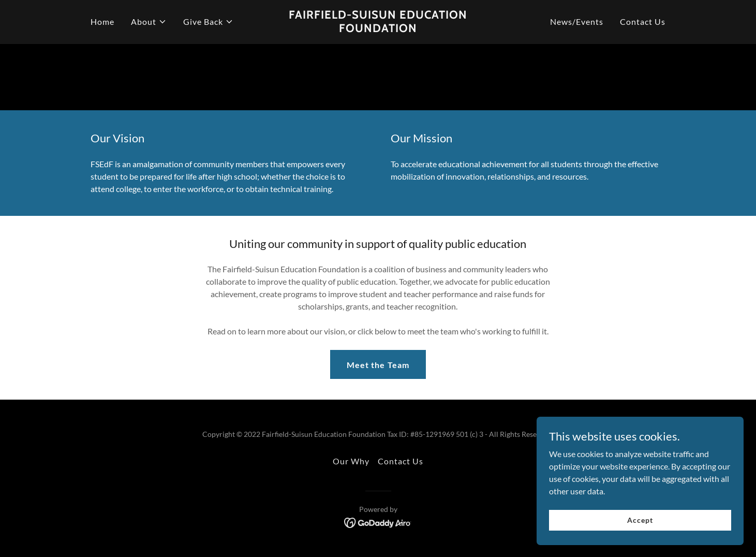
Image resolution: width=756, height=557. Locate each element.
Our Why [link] (351, 461)
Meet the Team (378, 365)
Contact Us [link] (643, 21)
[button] (149, 22)
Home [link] (102, 21)
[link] (378, 29)
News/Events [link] (577, 21)
